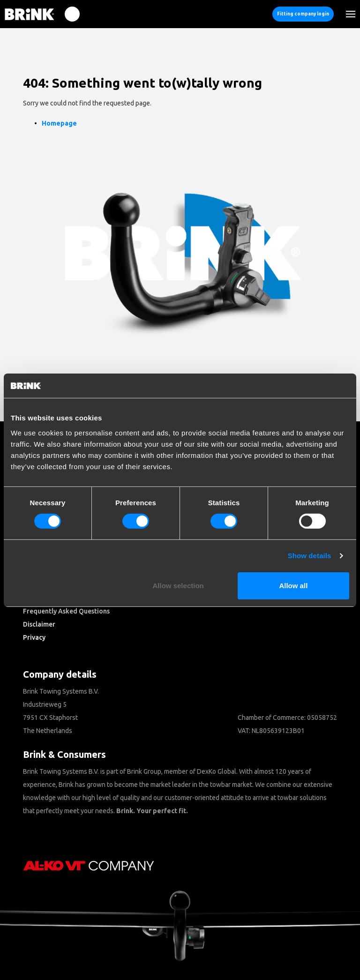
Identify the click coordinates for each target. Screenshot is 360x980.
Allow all (293, 586)
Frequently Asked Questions (66, 611)
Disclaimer (39, 624)
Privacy (34, 637)
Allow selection (178, 586)
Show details (310, 556)
